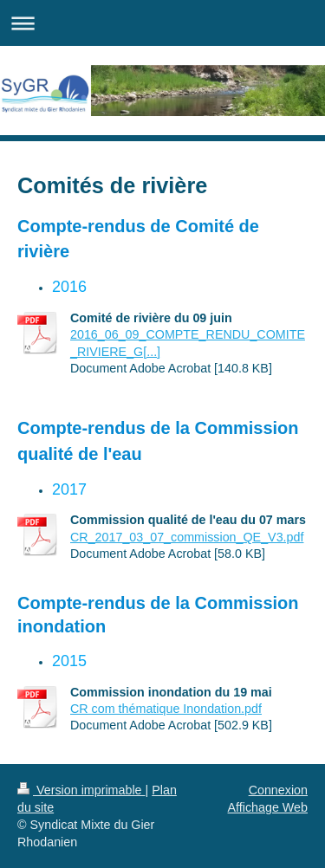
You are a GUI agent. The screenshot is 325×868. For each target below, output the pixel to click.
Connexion (278, 790)
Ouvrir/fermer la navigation (162, 23)
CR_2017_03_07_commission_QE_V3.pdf (187, 537)
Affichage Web (268, 807)
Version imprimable (81, 790)
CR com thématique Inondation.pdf (166, 709)
